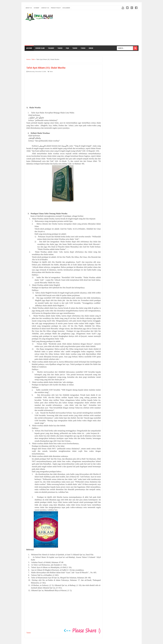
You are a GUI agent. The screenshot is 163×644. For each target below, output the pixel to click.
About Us (29, 8)
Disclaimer (66, 8)
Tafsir (51, 72)
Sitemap (36, 8)
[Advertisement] (97, 28)
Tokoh (83, 48)
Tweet (29, 633)
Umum (91, 48)
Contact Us (45, 8)
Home (29, 48)
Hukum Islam (40, 48)
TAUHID (60, 48)
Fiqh (67, 48)
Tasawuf (51, 48)
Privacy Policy (56, 8)
